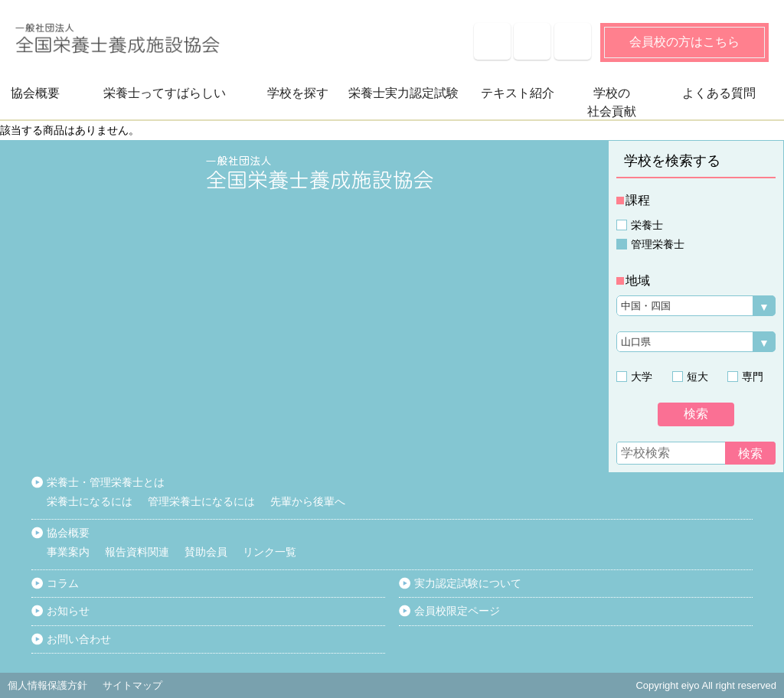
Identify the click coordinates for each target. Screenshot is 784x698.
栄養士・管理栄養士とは (106, 482)
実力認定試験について (468, 583)
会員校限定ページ (457, 611)
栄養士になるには (90, 501)
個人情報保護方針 (47, 685)
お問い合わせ (79, 639)
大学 (642, 377)
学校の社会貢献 (612, 102)
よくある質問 (492, 41)
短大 (697, 377)
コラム (63, 583)
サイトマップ (573, 41)
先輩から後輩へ (308, 501)
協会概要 (35, 93)
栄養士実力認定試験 (403, 93)
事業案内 (68, 552)
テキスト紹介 (518, 93)
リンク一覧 (269, 552)
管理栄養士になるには (201, 501)
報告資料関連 (137, 552)
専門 (753, 377)
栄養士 (647, 225)
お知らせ (532, 41)
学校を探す (298, 93)
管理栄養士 (658, 244)
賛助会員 (206, 552)
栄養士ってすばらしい (165, 93)
